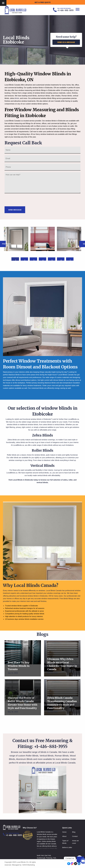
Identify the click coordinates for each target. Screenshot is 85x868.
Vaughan (40, 860)
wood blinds (32, 96)
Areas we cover (75, 842)
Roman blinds (67, 96)
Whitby (39, 865)
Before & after (67, 847)
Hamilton (50, 865)
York (55, 858)
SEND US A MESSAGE (66, 42)
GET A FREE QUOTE (43, 2)
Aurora (54, 863)
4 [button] (43, 260)
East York (48, 855)
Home (64, 832)
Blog (74, 832)
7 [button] (70, 260)
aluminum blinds (44, 96)
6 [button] (61, 260)
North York (40, 855)
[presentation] (21, 199)
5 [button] (52, 260)
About (64, 836)
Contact (75, 836)
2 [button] (25, 260)
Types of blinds (65, 842)
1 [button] (16, 260)
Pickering (49, 858)
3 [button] (34, 260)
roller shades (56, 96)
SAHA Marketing (28, 865)
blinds (17, 98)
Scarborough (41, 858)
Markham (40, 863)
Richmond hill (48, 860)
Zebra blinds (12, 440)
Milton (44, 865)
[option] (16, 239)
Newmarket (48, 863)
